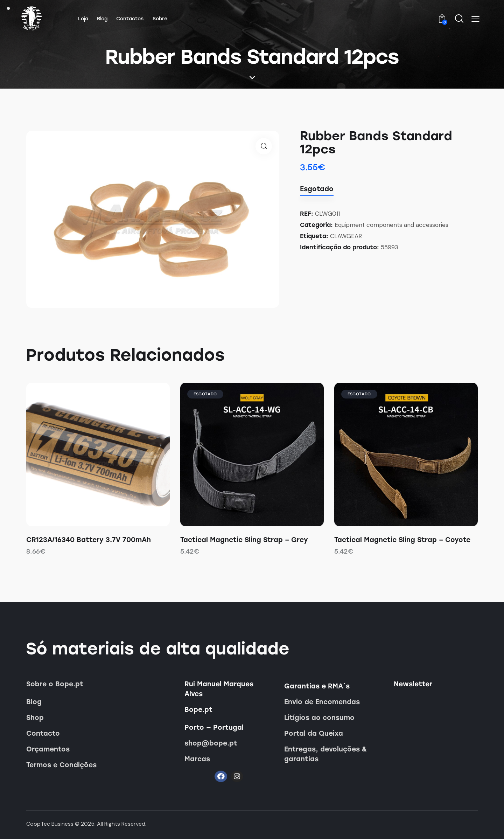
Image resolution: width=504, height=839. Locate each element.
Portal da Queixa (314, 733)
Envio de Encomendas (322, 702)
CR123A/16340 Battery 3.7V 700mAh (89, 540)
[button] (475, 19)
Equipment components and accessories (391, 225)
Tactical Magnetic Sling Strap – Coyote (402, 540)
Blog (34, 702)
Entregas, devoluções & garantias (325, 754)
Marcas (197, 759)
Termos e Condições (61, 765)
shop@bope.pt (211, 743)
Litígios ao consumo (319, 718)
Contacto (43, 733)
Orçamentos (48, 749)
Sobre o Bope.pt (55, 684)
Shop (35, 718)
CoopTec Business (50, 824)
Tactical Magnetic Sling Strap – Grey (244, 540)
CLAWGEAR (346, 236)
